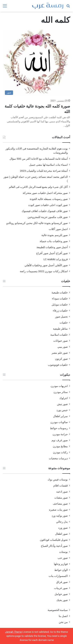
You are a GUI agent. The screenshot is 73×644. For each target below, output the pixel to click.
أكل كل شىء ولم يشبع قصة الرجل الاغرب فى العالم (38, 187)
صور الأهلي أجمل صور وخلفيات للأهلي (46, 265)
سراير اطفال (60, 416)
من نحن (63, 622)
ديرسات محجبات (58, 458)
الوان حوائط (61, 570)
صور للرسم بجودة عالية (55, 235)
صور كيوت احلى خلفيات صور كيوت (48, 205)
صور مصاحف (60, 504)
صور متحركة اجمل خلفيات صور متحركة (45, 193)
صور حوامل (61, 594)
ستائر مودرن (61, 392)
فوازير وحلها (61, 564)
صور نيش (62, 404)
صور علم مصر (60, 353)
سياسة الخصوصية (58, 610)
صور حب (63, 558)
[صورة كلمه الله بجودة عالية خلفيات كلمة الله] (36, 63)
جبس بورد (62, 410)
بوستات (63, 552)
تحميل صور (61, 317)
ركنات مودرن (60, 452)
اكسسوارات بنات (58, 576)
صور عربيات (61, 588)
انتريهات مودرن (59, 386)
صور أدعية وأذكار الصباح (54, 546)
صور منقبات (61, 498)
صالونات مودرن (59, 422)
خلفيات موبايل (60, 304)
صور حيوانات (61, 341)
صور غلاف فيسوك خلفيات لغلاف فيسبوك (45, 211)
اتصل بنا (63, 616)
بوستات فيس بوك (58, 479)
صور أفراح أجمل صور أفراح (52, 253)
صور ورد (63, 528)
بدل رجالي (62, 522)
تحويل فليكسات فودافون (54, 540)
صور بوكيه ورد (60, 516)
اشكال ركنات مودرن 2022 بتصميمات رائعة (44, 271)
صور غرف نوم (60, 440)
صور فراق (62, 582)
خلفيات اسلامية (59, 335)
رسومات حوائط (59, 428)
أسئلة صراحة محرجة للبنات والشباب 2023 (44, 171)
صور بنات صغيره (58, 510)
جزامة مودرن (60, 434)
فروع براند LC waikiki (56, 259)
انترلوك (64, 398)
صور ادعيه (62, 492)
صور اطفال (61, 534)
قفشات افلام (61, 486)
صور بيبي (63, 347)
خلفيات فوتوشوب (58, 365)
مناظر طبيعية (60, 329)
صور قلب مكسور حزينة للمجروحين (48, 217)
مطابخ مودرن (60, 446)
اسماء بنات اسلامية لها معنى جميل (48, 165)
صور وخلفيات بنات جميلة (54, 241)
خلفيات (64, 323)
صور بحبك (62, 600)
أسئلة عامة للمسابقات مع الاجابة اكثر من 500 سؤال (39, 159)
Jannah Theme (13, 632)
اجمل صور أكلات (58, 229)
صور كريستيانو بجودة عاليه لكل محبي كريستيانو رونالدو (37, 223)
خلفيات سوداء (60, 298)
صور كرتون (61, 359)
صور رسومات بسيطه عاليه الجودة (49, 199)
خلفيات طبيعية (60, 292)
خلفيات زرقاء (60, 311)
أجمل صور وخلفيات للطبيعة (52, 247)
